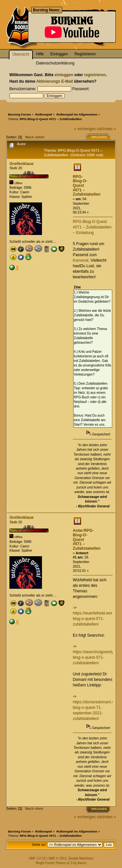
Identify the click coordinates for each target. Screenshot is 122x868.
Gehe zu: (39, 845)
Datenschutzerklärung (55, 63)
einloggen (64, 75)
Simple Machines (81, 858)
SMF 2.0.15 (37, 858)
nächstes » (106, 129)
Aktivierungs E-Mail (54, 81)
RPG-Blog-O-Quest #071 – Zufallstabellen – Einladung (92, 227)
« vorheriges (85, 129)
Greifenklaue (21, 164)
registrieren (95, 75)
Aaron (82, 863)
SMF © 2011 (57, 858)
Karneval (81, 260)
